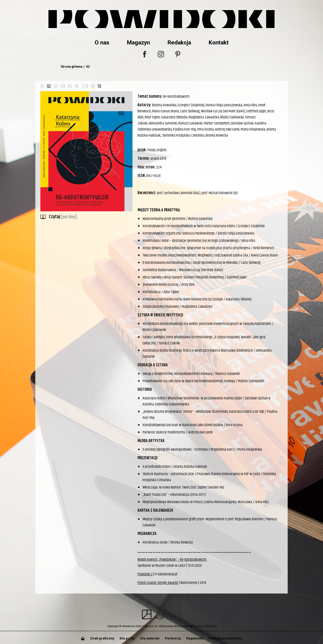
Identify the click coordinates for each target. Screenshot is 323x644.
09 (93, 86)
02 (49, 86)
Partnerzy (173, 638)
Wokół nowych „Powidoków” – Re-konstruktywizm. (172, 560)
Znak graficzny (102, 638)
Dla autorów (150, 638)
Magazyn (138, 43)
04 (63, 86)
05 (70, 86)
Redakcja (179, 43)
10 (99, 86)
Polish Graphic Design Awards (158, 583)
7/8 (85, 86)
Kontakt (219, 43)
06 (77, 86)
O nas (102, 43)
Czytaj (55, 217)
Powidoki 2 (145, 574)
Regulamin (195, 638)
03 (56, 86)
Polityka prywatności (226, 638)
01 (42, 86)
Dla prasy (127, 638)
